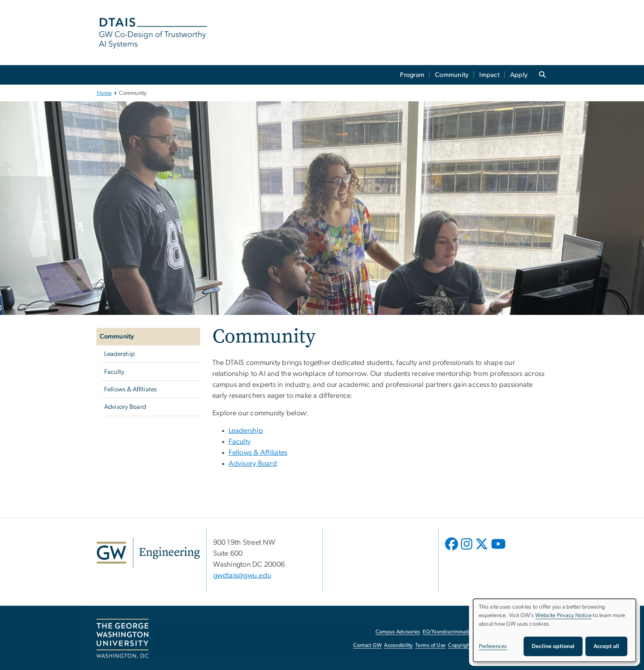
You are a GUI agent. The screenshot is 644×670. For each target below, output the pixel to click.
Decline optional (553, 646)
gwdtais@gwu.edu (242, 576)
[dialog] (554, 630)
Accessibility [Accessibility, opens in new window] (398, 645)
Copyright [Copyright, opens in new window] (460, 645)
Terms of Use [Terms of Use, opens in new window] (430, 645)
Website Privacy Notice (564, 615)
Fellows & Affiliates (131, 389)
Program (412, 75)
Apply (519, 75)
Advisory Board (125, 407)
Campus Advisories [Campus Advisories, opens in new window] (398, 632)
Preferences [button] (493, 646)
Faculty (114, 372)
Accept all (606, 646)
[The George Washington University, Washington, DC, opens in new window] (122, 639)
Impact (489, 75)
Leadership (120, 354)
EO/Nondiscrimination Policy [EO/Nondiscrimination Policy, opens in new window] (456, 632)
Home (104, 93)
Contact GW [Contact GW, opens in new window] (368, 645)
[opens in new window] (452, 550)
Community (452, 75)
